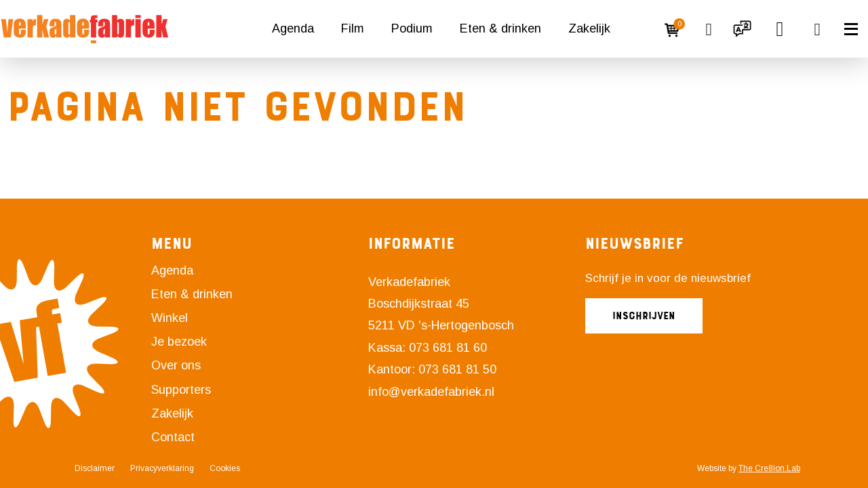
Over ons (176, 365)
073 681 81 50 (457, 369)
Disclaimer (95, 468)
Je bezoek (179, 342)
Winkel (170, 318)
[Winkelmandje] (675, 29)
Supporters (181, 390)
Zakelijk (589, 28)
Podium (412, 28)
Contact (173, 437)
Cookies (225, 468)
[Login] (641, 29)
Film (353, 28)
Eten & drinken (500, 28)
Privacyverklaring (162, 468)
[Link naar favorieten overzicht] (709, 29)
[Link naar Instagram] (383, 420)
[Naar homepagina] (85, 29)
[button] (743, 29)
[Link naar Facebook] (373, 420)
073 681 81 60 (448, 348)
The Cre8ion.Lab (769, 468)
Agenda (293, 28)
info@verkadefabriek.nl (431, 392)
